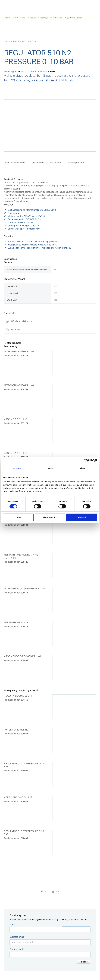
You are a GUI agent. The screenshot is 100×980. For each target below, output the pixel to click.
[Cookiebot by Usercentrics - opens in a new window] (86, 461)
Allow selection (50, 517)
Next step (84, 962)
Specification (37, 162)
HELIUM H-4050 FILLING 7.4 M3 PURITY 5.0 (21, 556)
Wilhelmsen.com (10, 18)
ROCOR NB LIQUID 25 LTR (18, 696)
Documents (56, 162)
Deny (18, 517)
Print (47, 891)
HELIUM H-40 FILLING (16, 622)
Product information (15, 162)
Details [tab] (50, 468)
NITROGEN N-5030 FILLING (19, 385)
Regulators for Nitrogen (74, 18)
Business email (17, 937)
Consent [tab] (17, 468)
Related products (76, 162)
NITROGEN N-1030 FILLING (19, 352)
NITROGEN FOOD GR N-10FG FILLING (24, 589)
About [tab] (83, 468)
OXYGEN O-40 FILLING (16, 730)
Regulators (59, 18)
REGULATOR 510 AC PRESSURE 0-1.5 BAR (24, 765)
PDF (57, 891)
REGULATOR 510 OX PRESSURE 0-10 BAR (24, 833)
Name (12, 925)
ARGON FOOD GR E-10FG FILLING (22, 656)
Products (22, 18)
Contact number (18, 949)
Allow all (82, 517)
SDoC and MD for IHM (19, 321)
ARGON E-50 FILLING (16, 419)
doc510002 (14, 330)
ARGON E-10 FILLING (16, 453)
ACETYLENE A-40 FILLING (18, 797)
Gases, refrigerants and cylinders (40, 18)
